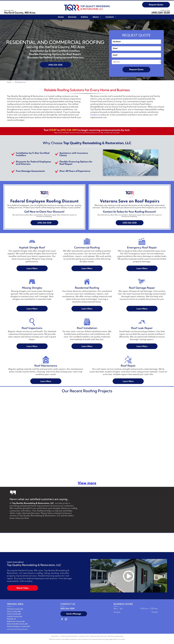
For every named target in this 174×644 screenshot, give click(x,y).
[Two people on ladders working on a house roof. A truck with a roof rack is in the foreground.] (108, 418)
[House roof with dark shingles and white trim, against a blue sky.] (108, 460)
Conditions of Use (84, 638)
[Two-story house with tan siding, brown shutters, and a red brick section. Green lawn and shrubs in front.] (151, 418)
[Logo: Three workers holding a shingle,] (105, 544)
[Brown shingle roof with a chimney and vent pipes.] (66, 460)
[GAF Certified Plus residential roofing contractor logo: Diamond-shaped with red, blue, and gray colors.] (69, 544)
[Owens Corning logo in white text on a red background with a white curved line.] (123, 544)
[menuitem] (61, 17)
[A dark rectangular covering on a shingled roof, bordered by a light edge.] (151, 460)
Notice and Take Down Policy (98, 638)
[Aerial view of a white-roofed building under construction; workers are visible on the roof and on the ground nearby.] (66, 418)
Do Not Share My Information (69, 638)
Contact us (95, 115)
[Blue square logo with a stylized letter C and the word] (87, 544)
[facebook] (62, 622)
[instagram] (66, 622)
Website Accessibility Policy (116, 638)
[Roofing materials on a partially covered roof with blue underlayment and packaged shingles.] (24, 460)
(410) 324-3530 (161, 13)
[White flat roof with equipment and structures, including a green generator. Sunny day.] (24, 418)
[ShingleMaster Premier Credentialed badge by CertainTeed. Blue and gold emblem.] (51, 544)
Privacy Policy (55, 638)
